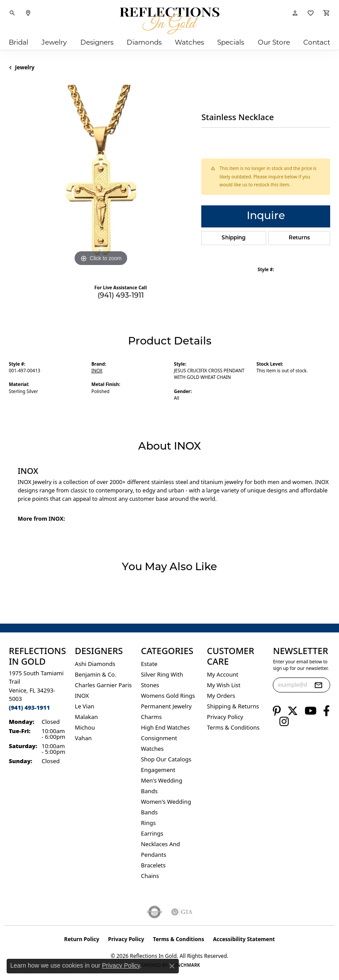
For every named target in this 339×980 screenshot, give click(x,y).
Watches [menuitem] (152, 749)
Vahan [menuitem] (83, 738)
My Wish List (224, 685)
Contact (317, 42)
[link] (28, 13)
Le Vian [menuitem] (85, 706)
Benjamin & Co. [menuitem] (96, 674)
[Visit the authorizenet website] (155, 912)
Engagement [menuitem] (158, 770)
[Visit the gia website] (182, 912)
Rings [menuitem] (148, 823)
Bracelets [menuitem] (153, 865)
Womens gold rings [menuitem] (168, 696)
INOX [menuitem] (82, 696)
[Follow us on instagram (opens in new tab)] (284, 722)
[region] (101, 177)
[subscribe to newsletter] (318, 685)
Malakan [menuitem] (87, 717)
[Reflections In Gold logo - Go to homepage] (169, 21)
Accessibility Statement (244, 939)
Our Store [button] (274, 42)
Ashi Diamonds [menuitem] (95, 664)
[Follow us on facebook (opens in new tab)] (326, 711)
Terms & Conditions (233, 727)
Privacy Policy (225, 717)
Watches (189, 42)
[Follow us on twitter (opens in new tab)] (293, 711)
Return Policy (82, 939)
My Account (223, 674)
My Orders (221, 696)
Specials (231, 42)
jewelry (25, 67)
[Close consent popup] (172, 966)
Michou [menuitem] (85, 727)
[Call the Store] (29, 708)
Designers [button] (97, 42)
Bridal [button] (19, 42)
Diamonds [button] (144, 42)
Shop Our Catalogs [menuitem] (166, 759)
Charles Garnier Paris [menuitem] (104, 685)
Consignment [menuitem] (159, 738)
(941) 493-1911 (121, 296)
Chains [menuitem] (150, 876)
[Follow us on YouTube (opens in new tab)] (311, 711)
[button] (12, 13)
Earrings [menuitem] (152, 833)
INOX (97, 371)
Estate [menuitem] (149, 664)
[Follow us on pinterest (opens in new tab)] (277, 711)
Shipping (234, 238)
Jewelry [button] (54, 42)
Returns (299, 238)
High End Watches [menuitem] (165, 727)
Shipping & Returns (233, 706)
